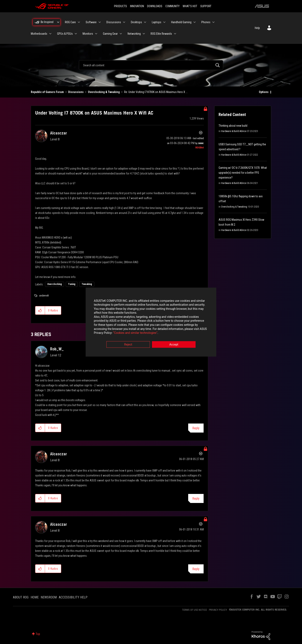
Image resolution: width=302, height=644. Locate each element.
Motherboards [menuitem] (39, 34)
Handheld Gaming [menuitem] (181, 22)
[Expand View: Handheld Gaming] (195, 22)
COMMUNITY (172, 6)
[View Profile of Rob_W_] (57, 349)
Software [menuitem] (91, 22)
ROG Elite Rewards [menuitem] (161, 34)
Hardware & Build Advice (234, 131)
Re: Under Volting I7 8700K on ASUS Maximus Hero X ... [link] (156, 92)
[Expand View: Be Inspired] (58, 22)
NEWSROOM (49, 597)
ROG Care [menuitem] (70, 22)
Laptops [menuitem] (157, 22)
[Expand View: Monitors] (96, 34)
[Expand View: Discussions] (124, 22)
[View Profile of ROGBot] (200, 148)
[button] (40, 310)
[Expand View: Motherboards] (50, 34)
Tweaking (87, 284)
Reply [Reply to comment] (196, 428)
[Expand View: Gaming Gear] (121, 34)
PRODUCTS (120, 6)
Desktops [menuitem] (136, 22)
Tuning (72, 284)
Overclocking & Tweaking (104, 92)
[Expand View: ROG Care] (79, 22)
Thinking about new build (233, 126)
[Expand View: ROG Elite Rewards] (175, 34)
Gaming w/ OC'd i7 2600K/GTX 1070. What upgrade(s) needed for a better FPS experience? (243, 173)
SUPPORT (206, 6)
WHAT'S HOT (190, 6)
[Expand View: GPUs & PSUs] (76, 34)
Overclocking (55, 284)
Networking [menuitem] (134, 34)
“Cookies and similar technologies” (124, 333)
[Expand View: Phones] (213, 22)
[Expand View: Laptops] (164, 22)
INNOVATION (137, 6)
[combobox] (151, 65)
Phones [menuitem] (206, 22)
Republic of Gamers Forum (47, 92)
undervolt (44, 296)
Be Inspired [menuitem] (47, 22)
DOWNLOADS (155, 6)
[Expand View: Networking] (144, 34)
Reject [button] (128, 345)
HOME (35, 597)
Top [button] (38, 634)
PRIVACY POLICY (218, 610)
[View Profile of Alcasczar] (59, 133)
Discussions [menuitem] (114, 22)
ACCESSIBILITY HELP (73, 597)
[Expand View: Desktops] (145, 22)
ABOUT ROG (21, 597)
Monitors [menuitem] (88, 34)
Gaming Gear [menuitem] (110, 34)
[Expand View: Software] (100, 22)
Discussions (76, 92)
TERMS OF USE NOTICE (194, 610)
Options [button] (264, 92)
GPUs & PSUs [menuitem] (65, 34)
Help (257, 28)
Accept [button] (174, 345)
